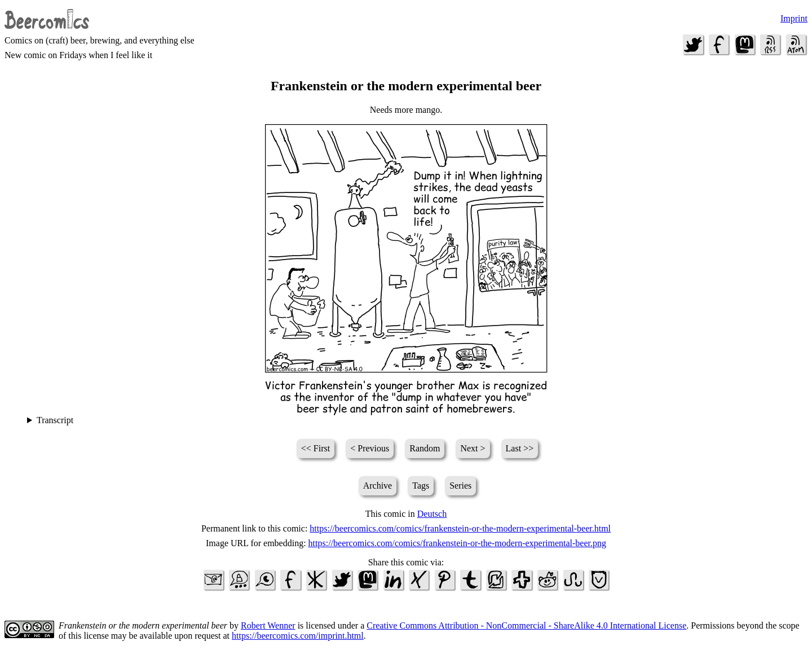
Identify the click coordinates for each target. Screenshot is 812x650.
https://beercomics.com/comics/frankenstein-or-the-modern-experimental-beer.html (460, 528)
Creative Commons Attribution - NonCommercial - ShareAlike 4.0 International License (526, 625)
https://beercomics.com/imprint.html (298, 636)
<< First (315, 448)
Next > (473, 448)
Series (460, 486)
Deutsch (432, 514)
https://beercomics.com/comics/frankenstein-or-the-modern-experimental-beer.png (457, 543)
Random (425, 448)
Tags (421, 486)
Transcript (55, 420)
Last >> (520, 448)
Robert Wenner (268, 625)
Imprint (794, 18)
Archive (378, 486)
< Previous (370, 448)
